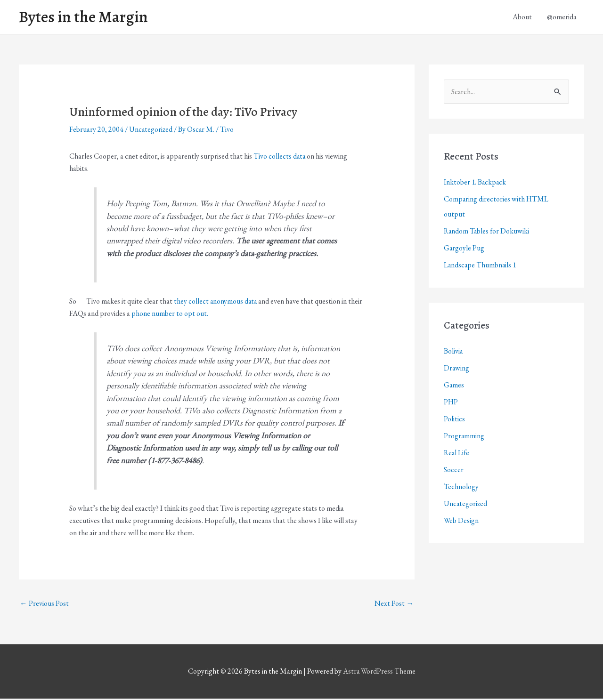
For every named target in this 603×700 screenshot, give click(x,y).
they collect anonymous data (216, 302)
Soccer (454, 471)
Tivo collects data (280, 157)
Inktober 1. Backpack (476, 183)
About (522, 17)
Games (454, 386)
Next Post (394, 604)
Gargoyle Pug (464, 249)
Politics (454, 420)
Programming (464, 437)
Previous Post (44, 604)
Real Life (457, 454)
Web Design (461, 522)
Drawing (457, 369)
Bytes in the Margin (86, 17)
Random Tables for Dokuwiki (487, 232)
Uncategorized (151, 131)
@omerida (562, 17)
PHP (451, 403)
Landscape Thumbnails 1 (481, 266)
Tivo (228, 131)
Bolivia (453, 352)
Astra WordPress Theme (379, 672)
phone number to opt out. (170, 314)
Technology (461, 488)
